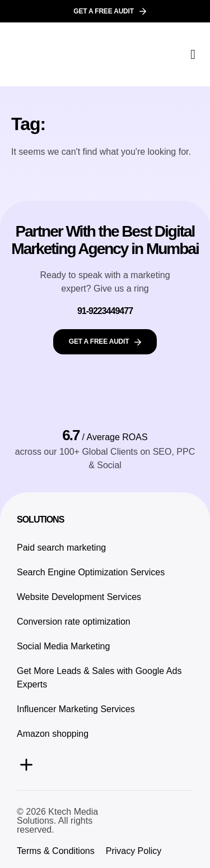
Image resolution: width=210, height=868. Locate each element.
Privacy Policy (134, 851)
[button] (193, 54)
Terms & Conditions (56, 851)
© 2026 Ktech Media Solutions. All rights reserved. (57, 821)
